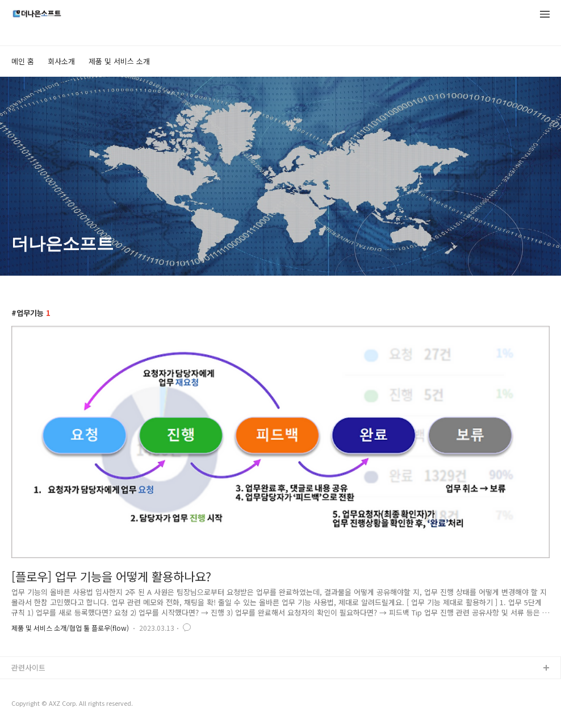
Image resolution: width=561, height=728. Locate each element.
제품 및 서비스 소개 (119, 61)
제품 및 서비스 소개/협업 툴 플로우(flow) (70, 628)
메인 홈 (23, 61)
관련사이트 (28, 667)
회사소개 (61, 61)
